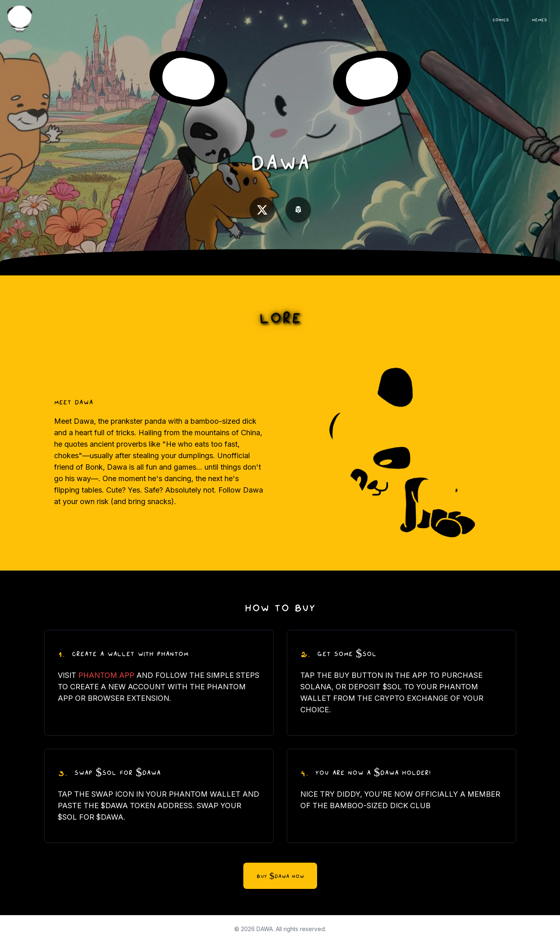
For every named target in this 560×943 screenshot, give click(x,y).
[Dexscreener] (298, 210)
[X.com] (262, 210)
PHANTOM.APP (106, 675)
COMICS (501, 19)
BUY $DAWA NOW (280, 876)
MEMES (539, 19)
